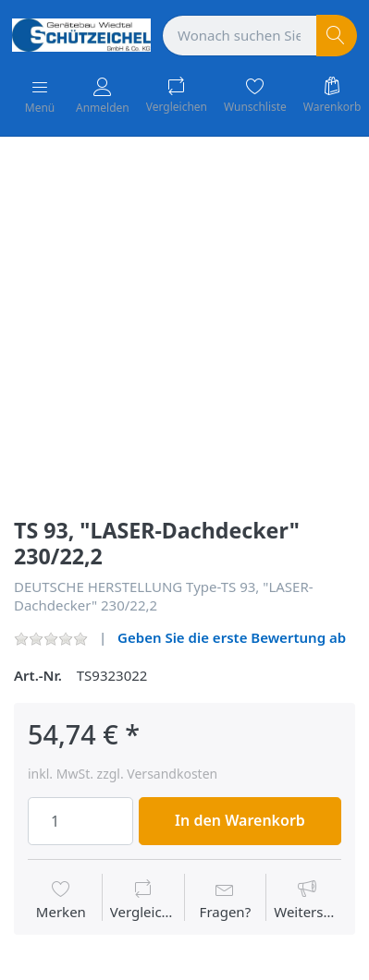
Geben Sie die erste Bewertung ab (232, 637)
